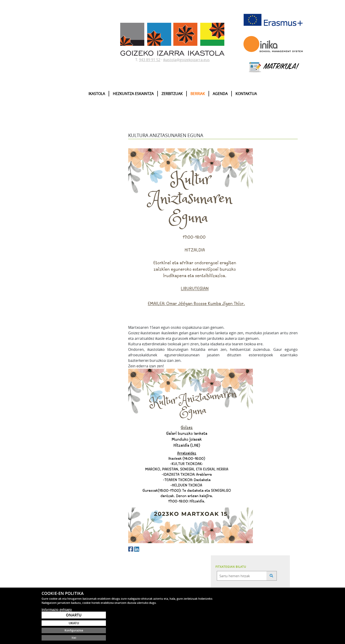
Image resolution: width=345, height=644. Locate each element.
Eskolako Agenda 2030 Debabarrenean (92, 191)
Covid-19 (57, 238)
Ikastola (97, 94)
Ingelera (57, 227)
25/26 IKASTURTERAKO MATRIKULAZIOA (93, 186)
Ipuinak (56, 217)
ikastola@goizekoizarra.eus (186, 60)
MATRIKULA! (273, 67)
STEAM (56, 232)
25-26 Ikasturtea (78, 170)
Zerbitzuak (172, 94)
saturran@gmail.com (122, 599)
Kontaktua (246, 94)
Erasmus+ (58, 222)
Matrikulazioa (60, 211)
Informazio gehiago (57, 635)
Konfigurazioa (277, 630)
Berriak (198, 94)
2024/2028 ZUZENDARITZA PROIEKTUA (92, 196)
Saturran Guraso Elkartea (68, 243)
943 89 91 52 (150, 60)
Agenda (220, 94)
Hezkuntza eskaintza (133, 94)
